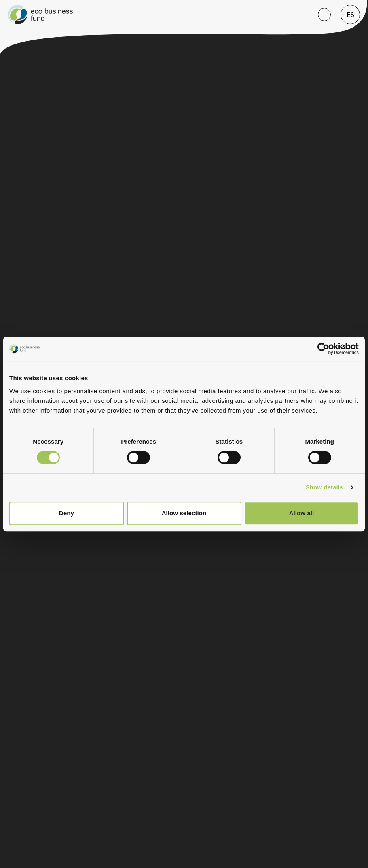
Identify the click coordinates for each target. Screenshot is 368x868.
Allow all (302, 513)
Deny (67, 513)
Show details (325, 487)
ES (350, 15)
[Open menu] (324, 15)
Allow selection (184, 513)
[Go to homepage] (158, 15)
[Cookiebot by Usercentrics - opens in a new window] (329, 349)
